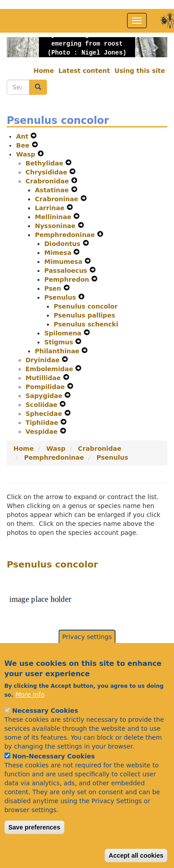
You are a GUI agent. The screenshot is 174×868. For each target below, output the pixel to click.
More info (30, 716)
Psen (54, 288)
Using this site (140, 71)
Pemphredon (68, 279)
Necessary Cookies (45, 733)
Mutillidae (44, 378)
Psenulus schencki (86, 324)
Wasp (27, 154)
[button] (19, 47)
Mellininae (54, 217)
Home (44, 71)
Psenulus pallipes (84, 315)
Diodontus (64, 244)
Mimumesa (64, 262)
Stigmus (60, 342)
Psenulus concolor (86, 306)
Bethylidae (45, 163)
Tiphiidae (43, 423)
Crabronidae (48, 181)
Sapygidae (45, 396)
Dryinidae (44, 360)
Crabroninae (58, 199)
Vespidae (43, 432)
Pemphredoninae (66, 235)
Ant (23, 136)
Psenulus (61, 297)
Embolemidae (50, 369)
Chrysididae (47, 172)
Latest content (84, 71)
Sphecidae (45, 414)
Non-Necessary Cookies (53, 778)
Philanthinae (58, 351)
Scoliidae (42, 405)
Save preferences (34, 849)
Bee (24, 145)
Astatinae (53, 190)
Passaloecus (67, 271)
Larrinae (51, 208)
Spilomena (64, 333)
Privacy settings (87, 659)
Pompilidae (46, 387)
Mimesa (59, 253)
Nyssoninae (56, 226)
